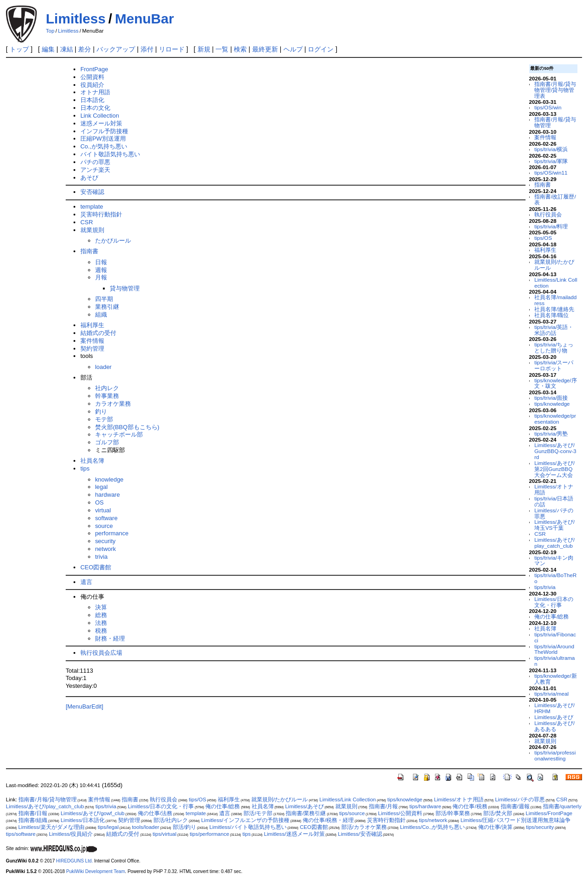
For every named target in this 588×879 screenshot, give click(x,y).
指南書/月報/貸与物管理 (555, 122)
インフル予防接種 (104, 131)
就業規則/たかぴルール (554, 265)
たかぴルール (113, 241)
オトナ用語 (95, 92)
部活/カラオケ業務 (364, 827)
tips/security (540, 827)
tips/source (352, 813)
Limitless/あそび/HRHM (554, 708)
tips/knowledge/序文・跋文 (555, 383)
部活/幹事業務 (453, 813)
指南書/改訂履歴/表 (555, 199)
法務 (101, 623)
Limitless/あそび (554, 717)
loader (103, 367)
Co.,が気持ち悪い (104, 146)
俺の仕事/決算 (495, 827)
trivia (101, 557)
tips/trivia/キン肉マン (554, 561)
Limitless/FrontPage (549, 813)
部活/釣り (184, 827)
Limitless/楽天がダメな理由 (51, 827)
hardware (107, 495)
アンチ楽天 (95, 170)
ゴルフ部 (107, 442)
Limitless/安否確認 (360, 834)
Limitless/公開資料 (400, 813)
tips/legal (108, 827)
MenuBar (144, 19)
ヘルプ (293, 49)
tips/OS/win (548, 107)
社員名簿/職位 (551, 315)
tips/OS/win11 (551, 173)
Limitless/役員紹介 (71, 834)
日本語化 (92, 100)
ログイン (321, 49)
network (105, 549)
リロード (172, 49)
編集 (48, 49)
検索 (240, 49)
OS (99, 502)
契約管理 (92, 349)
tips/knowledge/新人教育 (555, 679)
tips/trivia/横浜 (551, 149)
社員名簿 (92, 461)
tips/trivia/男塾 (551, 434)
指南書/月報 (383, 806)
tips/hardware (425, 806)
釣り (101, 411)
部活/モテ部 (258, 813)
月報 (101, 277)
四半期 (104, 299)
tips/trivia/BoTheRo (555, 578)
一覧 (222, 49)
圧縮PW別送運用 (103, 139)
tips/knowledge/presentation (555, 419)
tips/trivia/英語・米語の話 (554, 330)
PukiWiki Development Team (96, 871)
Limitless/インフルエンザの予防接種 (245, 820)
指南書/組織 (33, 820)
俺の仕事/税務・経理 (328, 820)
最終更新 (265, 49)
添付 (147, 49)
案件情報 (92, 341)
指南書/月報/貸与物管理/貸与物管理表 (555, 90)
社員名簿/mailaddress (555, 300)
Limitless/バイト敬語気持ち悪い (248, 827)
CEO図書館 (96, 567)
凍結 (67, 49)
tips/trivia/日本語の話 (554, 501)
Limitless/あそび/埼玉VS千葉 (554, 525)
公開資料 (92, 77)
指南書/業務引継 (306, 813)
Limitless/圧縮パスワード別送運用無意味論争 (515, 820)
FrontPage (94, 69)
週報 (101, 270)
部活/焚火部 (498, 813)
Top (50, 31)
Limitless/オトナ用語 (554, 489)
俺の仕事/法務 (155, 813)
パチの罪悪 (95, 162)
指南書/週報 (515, 806)
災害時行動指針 (101, 214)
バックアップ (116, 49)
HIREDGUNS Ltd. (74, 861)
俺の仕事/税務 (470, 806)
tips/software (21, 834)
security (105, 541)
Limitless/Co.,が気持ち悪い (433, 827)
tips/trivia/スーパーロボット (554, 365)
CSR (87, 222)
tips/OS (543, 238)
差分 (85, 49)
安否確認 (92, 192)
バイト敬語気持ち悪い (110, 154)
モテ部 (104, 419)
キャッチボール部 (119, 434)
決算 (101, 607)
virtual (103, 510)
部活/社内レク (171, 820)
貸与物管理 (125, 288)
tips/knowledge (552, 404)
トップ (19, 49)
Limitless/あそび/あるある (554, 726)
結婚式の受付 (98, 333)
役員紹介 (92, 85)
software (106, 518)
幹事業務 (107, 396)
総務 (101, 615)
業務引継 (107, 307)
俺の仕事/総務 (551, 616)
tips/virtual (164, 834)
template (92, 207)
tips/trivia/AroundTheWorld (554, 649)
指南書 (89, 251)
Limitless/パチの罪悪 (554, 513)
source (104, 526)
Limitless (76, 19)
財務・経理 (110, 638)
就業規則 (92, 230)
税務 (101, 631)
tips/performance (209, 834)
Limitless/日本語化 (83, 820)
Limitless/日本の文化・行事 (554, 602)
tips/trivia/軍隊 (551, 161)
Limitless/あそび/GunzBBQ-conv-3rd (555, 451)
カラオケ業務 (113, 404)
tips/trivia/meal (551, 694)
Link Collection (100, 116)
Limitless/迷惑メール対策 (294, 834)
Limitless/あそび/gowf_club (93, 813)
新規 (204, 49)
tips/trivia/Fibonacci (555, 637)
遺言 (86, 582)
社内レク (107, 388)
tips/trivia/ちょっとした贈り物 (554, 347)
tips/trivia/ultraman (554, 661)
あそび (89, 178)
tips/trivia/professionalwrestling (555, 755)
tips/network (433, 820)
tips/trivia (545, 587)
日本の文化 (95, 108)
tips (85, 468)
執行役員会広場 (101, 653)
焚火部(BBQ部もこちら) (127, 427)
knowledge (109, 479)
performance (112, 533)
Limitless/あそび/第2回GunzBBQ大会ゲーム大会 (554, 469)
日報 (101, 262)
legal (101, 487)
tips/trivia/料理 (551, 226)
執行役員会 (548, 214)
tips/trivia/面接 (551, 398)
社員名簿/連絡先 (554, 309)
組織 (101, 315)
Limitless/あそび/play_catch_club (554, 543)
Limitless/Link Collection (556, 283)
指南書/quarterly (562, 806)
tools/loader (146, 827)
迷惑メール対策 (101, 123)
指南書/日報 (33, 813)
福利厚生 (92, 325)
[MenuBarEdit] (85, 706)
